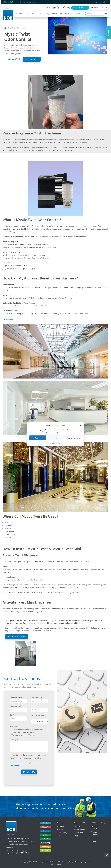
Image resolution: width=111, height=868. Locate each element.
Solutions (18, 13)
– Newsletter (79, 833)
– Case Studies (80, 829)
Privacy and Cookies (54, 443)
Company (61, 826)
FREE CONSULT (32, 59)
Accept (38, 438)
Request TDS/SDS (80, 8)
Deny (55, 438)
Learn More (13, 59)
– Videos (77, 836)
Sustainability (44, 13)
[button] (81, 425)
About (55, 13)
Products (60, 829)
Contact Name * (37, 697)
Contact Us (95, 841)
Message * (14, 740)
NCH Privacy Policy (98, 823)
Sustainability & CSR (63, 834)
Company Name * (17, 697)
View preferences (73, 438)
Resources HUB (80, 823)
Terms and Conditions (95, 833)
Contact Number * (17, 706)
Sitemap (94, 838)
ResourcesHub (65, 13)
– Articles (78, 826)
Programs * (14, 727)
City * (12, 715)
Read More (10, 319)
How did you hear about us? (38, 716)
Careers (77, 13)
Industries (30, 13)
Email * (33, 706)
